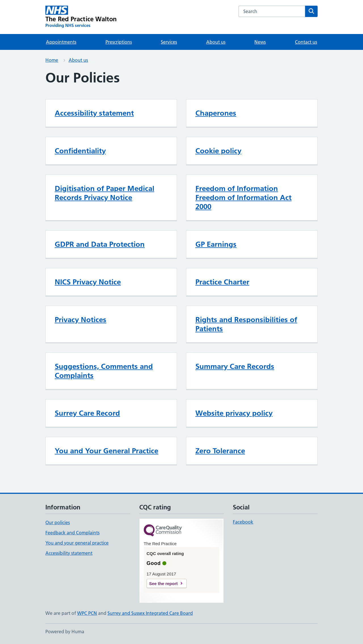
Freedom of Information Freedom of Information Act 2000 (243, 197)
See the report (163, 584)
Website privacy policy (234, 413)
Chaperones (216, 113)
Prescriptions (119, 42)
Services (169, 42)
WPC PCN (87, 613)
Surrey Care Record (87, 413)
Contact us (306, 42)
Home (52, 60)
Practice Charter (222, 282)
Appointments (61, 42)
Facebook (243, 522)
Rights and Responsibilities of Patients (246, 324)
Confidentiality (80, 151)
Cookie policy (218, 151)
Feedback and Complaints (72, 533)
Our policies (58, 522)
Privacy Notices (81, 320)
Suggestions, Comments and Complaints (104, 371)
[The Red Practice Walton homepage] (81, 17)
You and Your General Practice (106, 451)
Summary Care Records (235, 366)
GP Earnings (216, 244)
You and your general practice (77, 543)
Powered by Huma (65, 632)
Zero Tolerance (220, 451)
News (260, 42)
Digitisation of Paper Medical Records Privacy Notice (105, 193)
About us (216, 42)
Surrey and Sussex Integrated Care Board (150, 613)
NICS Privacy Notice (88, 282)
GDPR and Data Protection (100, 244)
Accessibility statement (94, 113)
